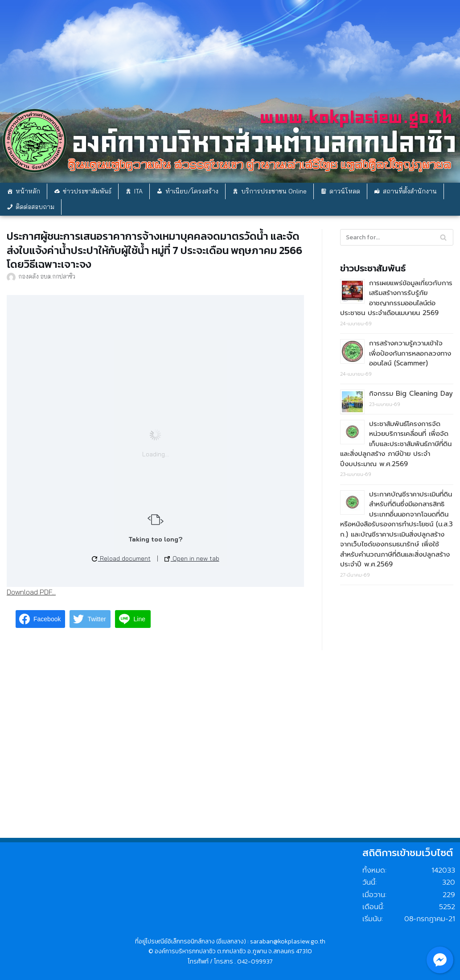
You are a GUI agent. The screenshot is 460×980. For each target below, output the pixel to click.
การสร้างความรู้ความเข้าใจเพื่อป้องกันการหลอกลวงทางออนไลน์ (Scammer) (410, 353)
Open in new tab (192, 558)
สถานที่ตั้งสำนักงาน (410, 191)
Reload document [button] (121, 558)
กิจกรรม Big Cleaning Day (411, 394)
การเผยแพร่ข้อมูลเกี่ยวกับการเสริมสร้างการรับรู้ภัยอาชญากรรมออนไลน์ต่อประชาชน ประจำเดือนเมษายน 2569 (396, 298)
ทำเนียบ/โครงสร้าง (192, 191)
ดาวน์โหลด (345, 191)
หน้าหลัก (28, 191)
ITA (138, 191)
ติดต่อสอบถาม (35, 207)
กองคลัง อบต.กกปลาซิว (47, 276)
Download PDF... (31, 592)
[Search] (443, 237)
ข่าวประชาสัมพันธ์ (87, 191)
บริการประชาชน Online (274, 191)
